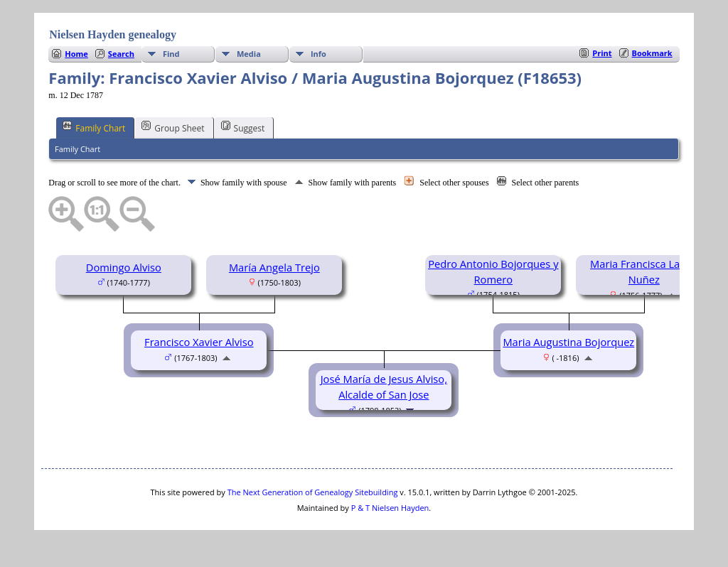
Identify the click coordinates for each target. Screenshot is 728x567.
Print (602, 53)
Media (249, 54)
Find (171, 54)
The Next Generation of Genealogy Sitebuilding (313, 492)
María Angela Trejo (274, 267)
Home (76, 54)
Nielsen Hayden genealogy (113, 34)
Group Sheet (173, 127)
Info (318, 54)
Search (121, 54)
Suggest (243, 127)
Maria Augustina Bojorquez (568, 342)
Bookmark (652, 53)
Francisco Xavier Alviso (199, 342)
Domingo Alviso (124, 267)
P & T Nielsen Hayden (390, 508)
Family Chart (94, 127)
